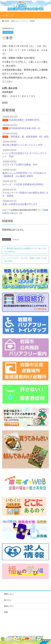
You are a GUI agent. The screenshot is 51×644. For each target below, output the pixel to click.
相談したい (9, 594)
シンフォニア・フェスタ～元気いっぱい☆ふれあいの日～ (26, 260)
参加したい (9, 606)
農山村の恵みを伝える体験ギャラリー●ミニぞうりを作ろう (25, 250)
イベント (8, 32)
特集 (6, 612)
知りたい (8, 600)
